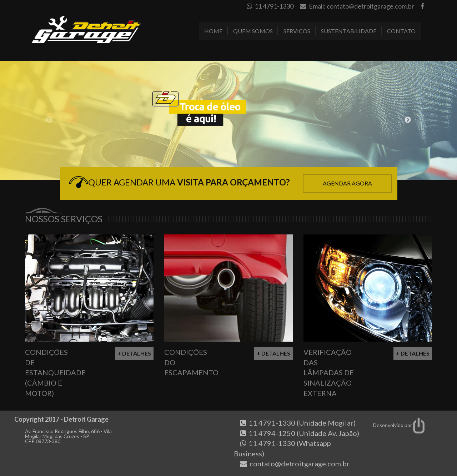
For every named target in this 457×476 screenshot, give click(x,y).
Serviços (297, 31)
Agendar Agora (347, 183)
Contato (401, 31)
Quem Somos (253, 31)
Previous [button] (49, 120)
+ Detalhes (134, 353)
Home (213, 31)
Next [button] (408, 120)
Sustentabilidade (349, 31)
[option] (228, 120)
